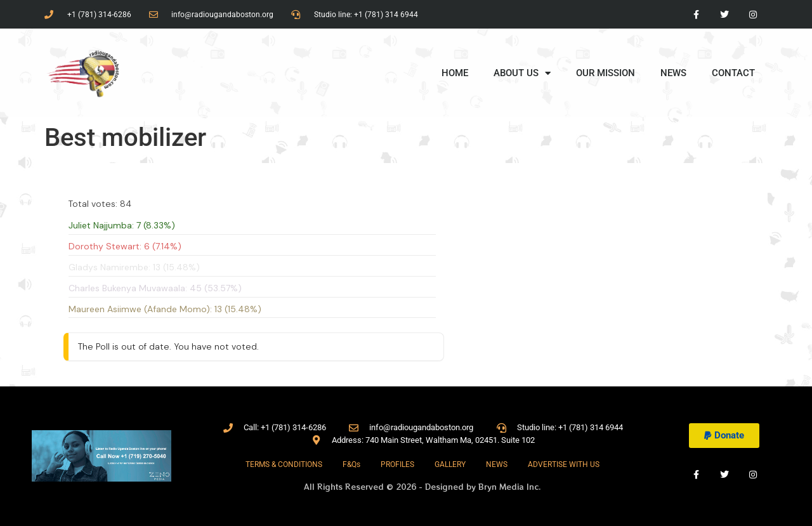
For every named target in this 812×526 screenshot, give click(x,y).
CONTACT (733, 73)
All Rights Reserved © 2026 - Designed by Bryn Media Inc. (422, 486)
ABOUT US (522, 73)
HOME (455, 73)
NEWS (673, 73)
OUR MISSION (606, 73)
